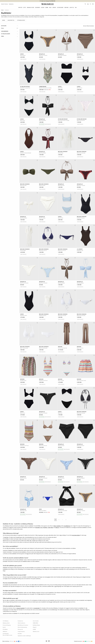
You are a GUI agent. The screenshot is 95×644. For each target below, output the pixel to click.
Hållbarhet (5, 632)
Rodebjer (45, 528)
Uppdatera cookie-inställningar (24, 636)
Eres (41, 528)
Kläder (43, 8)
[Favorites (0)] (90, 4)
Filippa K (57, 528)
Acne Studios (36, 621)
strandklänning (67, 526)
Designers (38, 8)
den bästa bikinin (76, 535)
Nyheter (20, 8)
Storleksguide (6, 634)
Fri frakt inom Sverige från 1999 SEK (47, 1)
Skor (50, 8)
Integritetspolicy (21, 632)
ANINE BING (35, 623)
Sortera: (89, 26)
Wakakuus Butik (6, 623)
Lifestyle (72, 8)
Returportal (20, 629)
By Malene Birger (36, 625)
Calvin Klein (50, 528)
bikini (55, 526)
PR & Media (5, 629)
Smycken (66, 8)
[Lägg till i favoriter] (37, 30)
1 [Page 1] (55, 520)
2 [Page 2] (59, 520)
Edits (25, 8)
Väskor (54, 8)
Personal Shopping (7, 625)
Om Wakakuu (6, 621)
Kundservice (11, 4)
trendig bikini (37, 608)
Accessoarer (60, 8)
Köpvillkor (20, 634)
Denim (47, 8)
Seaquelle (37, 528)
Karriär (4, 627)
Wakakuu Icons (31, 8)
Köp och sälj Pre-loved (7, 635)
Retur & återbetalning (22, 627)
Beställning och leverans (23, 625)
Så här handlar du (21, 623)
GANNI (34, 629)
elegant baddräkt (21, 608)
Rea (76, 8)
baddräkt (59, 526)
